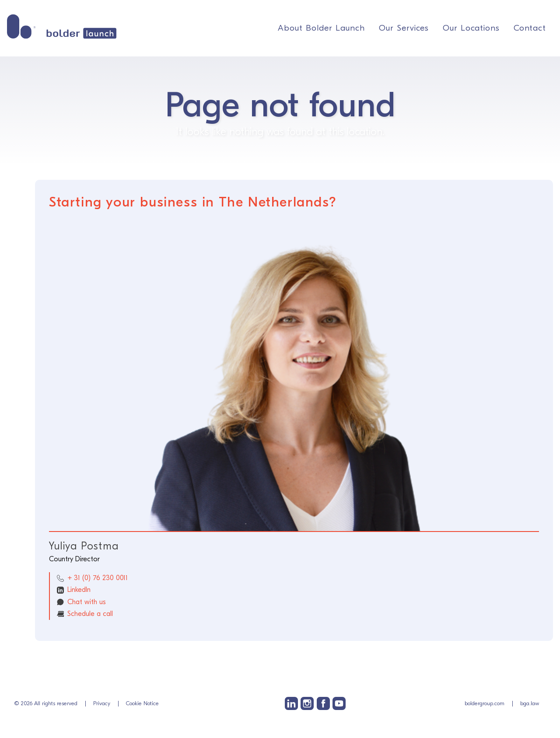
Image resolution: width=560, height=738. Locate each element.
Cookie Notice (142, 703)
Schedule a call (90, 614)
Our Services (404, 28)
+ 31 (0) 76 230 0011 (98, 578)
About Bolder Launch (321, 28)
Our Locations (471, 28)
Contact (530, 28)
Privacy (102, 703)
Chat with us (87, 602)
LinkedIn (79, 590)
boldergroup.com (485, 703)
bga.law (530, 703)
